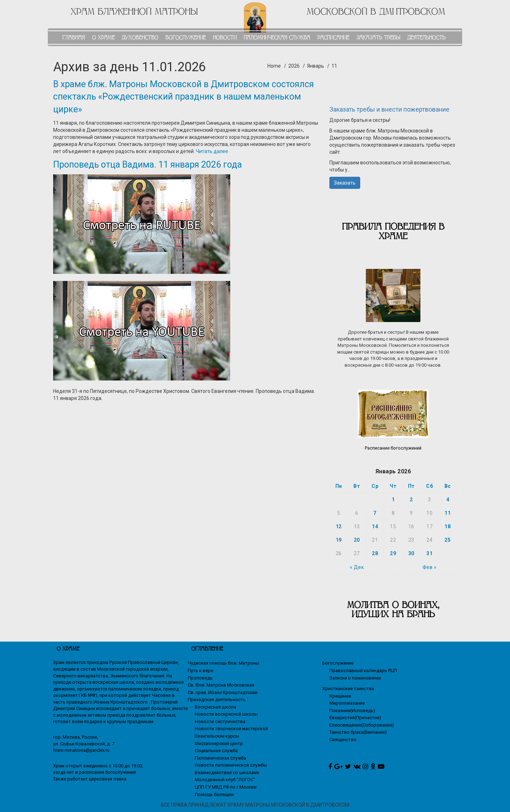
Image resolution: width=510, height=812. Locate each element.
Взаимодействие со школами (227, 772)
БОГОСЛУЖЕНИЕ (186, 37)
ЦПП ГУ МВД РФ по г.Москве (226, 787)
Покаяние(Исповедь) (352, 710)
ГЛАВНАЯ (74, 37)
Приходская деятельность (217, 700)
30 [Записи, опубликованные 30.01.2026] (411, 553)
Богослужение (338, 663)
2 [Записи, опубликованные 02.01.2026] (411, 500)
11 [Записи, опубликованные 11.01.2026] (447, 513)
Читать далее (212, 151)
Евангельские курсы (217, 736)
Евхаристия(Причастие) (355, 718)
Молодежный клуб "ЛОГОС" (225, 780)
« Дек (357, 567)
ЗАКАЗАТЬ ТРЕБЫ (378, 37)
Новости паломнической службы (231, 765)
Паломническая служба (220, 758)
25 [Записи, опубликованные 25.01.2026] (447, 540)
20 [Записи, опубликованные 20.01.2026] (357, 540)
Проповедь (200, 678)
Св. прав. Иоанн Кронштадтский (223, 692)
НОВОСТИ (225, 37)
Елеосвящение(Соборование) (362, 725)
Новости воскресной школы (226, 714)
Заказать (345, 183)
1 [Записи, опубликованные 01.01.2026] (393, 500)
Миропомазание (347, 703)
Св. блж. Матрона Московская (221, 685)
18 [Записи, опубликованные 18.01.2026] (447, 526)
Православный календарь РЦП (363, 670)
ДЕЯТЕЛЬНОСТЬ (426, 37)
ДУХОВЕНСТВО (140, 37)
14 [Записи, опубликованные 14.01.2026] (375, 526)
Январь (316, 66)
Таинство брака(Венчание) (358, 732)
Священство (343, 740)
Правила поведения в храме (393, 231)
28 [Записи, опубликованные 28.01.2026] (375, 553)
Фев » (430, 567)
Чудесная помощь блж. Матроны (223, 663)
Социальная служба (216, 751)
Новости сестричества (220, 721)
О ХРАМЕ (103, 37)
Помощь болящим (214, 794)
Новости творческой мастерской (231, 729)
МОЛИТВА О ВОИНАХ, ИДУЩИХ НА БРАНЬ (393, 610)
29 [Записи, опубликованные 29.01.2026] (393, 553)
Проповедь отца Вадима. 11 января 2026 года (148, 165)
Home (274, 66)
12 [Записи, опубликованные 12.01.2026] (339, 526)
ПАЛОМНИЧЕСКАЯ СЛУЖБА (277, 37)
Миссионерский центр (219, 743)
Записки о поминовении (355, 678)
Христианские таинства (348, 689)
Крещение (340, 696)
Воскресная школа (216, 707)
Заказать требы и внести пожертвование (389, 109)
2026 (294, 66)
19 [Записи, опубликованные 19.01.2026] (339, 540)
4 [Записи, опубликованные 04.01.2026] (448, 500)
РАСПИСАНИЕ (333, 37)
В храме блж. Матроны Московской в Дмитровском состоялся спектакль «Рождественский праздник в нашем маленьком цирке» (183, 97)
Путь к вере (200, 670)
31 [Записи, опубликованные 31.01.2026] (429, 553)
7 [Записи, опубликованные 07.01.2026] (375, 513)
